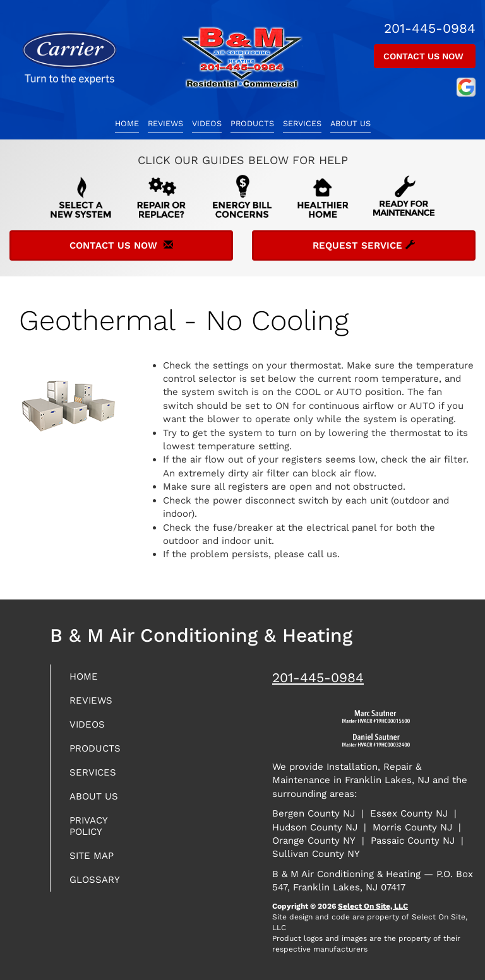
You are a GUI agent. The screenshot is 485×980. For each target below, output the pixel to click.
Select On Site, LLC (373, 906)
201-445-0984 (318, 677)
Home (127, 123)
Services (302, 123)
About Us (350, 123)
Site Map (92, 856)
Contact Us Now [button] (425, 56)
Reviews (165, 123)
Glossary (95, 880)
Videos (207, 123)
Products (252, 123)
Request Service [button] (364, 245)
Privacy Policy (88, 826)
